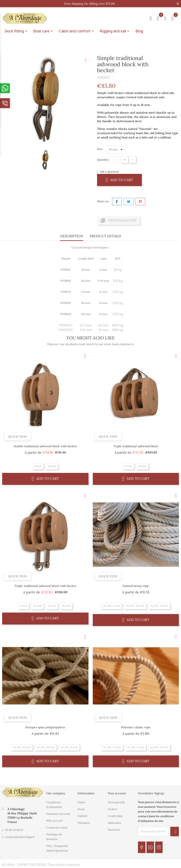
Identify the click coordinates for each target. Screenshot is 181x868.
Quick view (18, 437)
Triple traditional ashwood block (136, 446)
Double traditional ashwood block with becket (45, 446)
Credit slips (115, 816)
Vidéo (81, 802)
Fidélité (82, 816)
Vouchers (114, 830)
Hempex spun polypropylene (45, 727)
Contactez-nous (57, 828)
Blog (139, 31)
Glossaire (84, 823)
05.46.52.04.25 (14, 830)
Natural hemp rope (136, 586)
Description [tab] (72, 236)
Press (81, 809)
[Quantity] (117, 160)
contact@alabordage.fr (20, 837)
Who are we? (55, 821)
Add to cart (120, 180)
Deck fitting (16, 31)
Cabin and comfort (77, 31)
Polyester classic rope (136, 727)
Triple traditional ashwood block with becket (45, 586)
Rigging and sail (115, 31)
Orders (112, 809)
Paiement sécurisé (58, 814)
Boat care (44, 31)
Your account (117, 793)
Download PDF (118, 221)
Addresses (114, 823)
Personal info (116, 802)
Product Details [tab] (105, 236)
